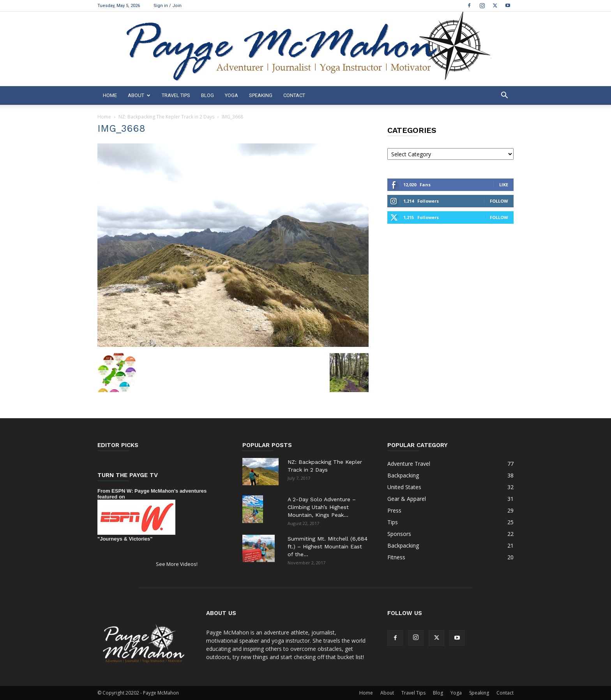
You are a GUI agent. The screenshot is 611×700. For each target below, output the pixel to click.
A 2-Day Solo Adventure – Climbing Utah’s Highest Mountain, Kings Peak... (322, 507)
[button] (504, 96)
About (139, 95)
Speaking (261, 95)
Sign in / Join (168, 6)
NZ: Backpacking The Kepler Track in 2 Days (166, 117)
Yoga (231, 95)
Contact (294, 95)
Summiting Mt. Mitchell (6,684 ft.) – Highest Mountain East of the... (328, 546)
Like (504, 185)
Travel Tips (176, 95)
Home (110, 95)
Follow (499, 201)
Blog (207, 95)
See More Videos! (177, 564)
